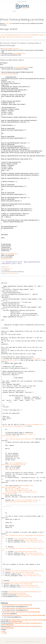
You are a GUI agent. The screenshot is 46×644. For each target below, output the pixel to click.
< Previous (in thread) (28, 35)
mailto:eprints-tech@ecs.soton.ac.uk (18, 491)
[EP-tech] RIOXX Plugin (16, 621)
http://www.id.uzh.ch (6, 259)
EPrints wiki (8, 23)
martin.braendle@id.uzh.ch (21, 67)
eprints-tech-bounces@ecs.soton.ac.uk (12, 273)
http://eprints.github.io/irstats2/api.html (20, 439)
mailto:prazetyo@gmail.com (11, 487)
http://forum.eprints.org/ (35, 542)
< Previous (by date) (5, 35)
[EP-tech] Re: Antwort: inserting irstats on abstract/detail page (21, 608)
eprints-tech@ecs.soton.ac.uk (11, 49)
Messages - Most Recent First (8, 37)
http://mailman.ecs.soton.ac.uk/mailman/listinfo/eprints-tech (22, 571)
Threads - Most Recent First (25, 37)
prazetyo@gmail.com (19, 53)
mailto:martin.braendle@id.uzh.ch (14, 426)
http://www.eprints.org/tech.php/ (26, 539)
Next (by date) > (16, 35)
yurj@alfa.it (7, 267)
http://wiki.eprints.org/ (33, 540)
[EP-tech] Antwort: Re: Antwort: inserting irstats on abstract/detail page (24, 615)
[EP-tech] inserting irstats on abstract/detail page (17, 605)
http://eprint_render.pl (11, 360)
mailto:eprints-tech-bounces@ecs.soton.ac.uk (21, 502)
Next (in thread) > (40, 35)
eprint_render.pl (37, 359)
